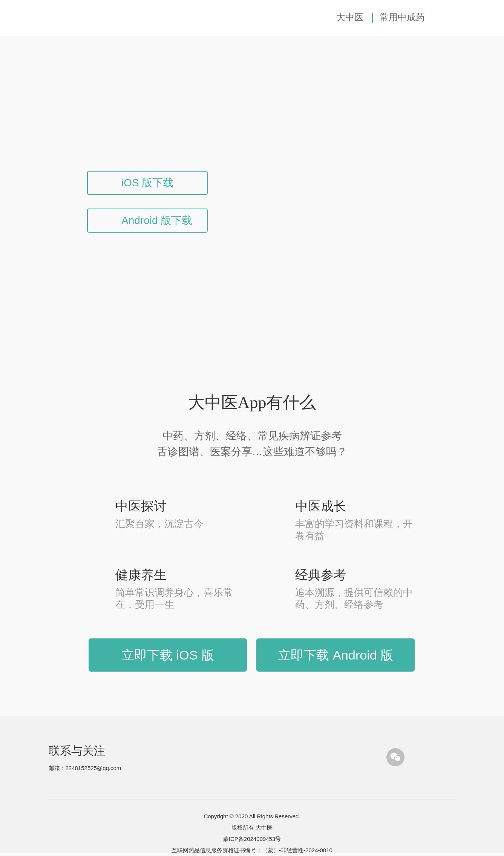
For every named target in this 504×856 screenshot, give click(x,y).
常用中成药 (402, 17)
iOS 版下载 (147, 183)
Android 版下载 (157, 220)
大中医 (350, 17)
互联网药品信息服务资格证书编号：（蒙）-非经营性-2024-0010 (252, 850)
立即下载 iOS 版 (168, 655)
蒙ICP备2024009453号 (252, 839)
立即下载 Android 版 (335, 655)
